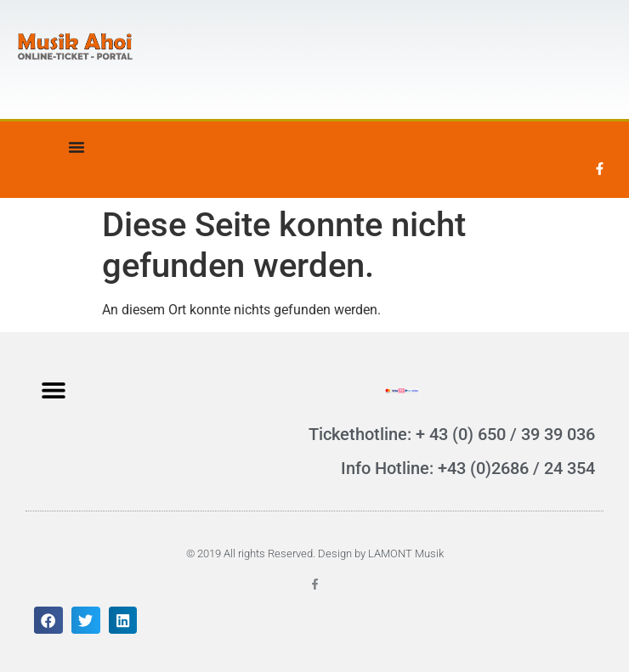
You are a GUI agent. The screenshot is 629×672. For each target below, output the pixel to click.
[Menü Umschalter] (76, 147)
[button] (53, 390)
